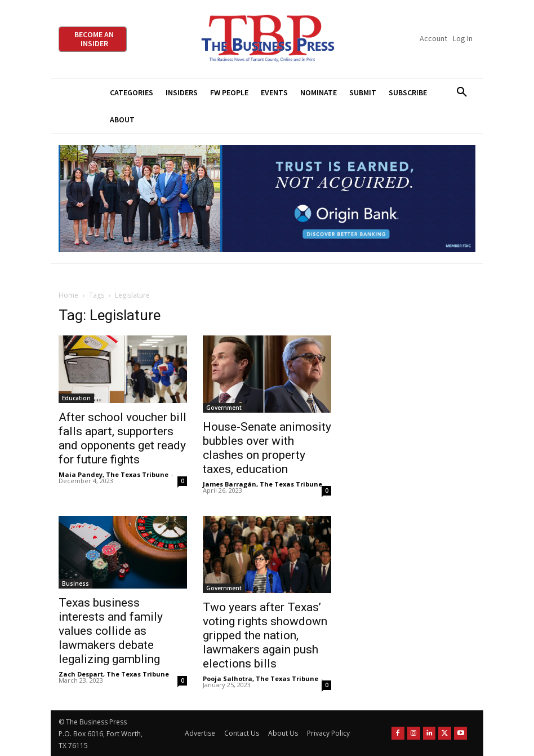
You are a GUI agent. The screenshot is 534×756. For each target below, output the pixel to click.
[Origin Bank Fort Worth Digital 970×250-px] (267, 199)
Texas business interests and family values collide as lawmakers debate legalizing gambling (111, 631)
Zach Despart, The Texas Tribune (114, 674)
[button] (462, 92)
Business (75, 583)
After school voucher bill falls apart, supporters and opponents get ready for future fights (123, 438)
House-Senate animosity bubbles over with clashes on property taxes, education (267, 448)
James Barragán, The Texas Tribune (262, 484)
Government (224, 408)
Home (68, 295)
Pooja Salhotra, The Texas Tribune (261, 678)
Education (76, 398)
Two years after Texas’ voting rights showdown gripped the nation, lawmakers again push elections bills (265, 635)
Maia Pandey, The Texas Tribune (114, 474)
